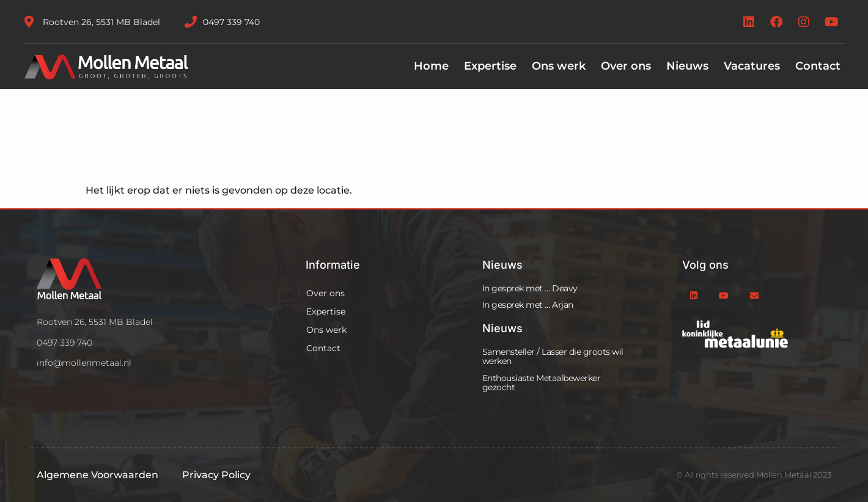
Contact (818, 66)
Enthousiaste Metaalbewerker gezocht (542, 383)
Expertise (490, 66)
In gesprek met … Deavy (530, 288)
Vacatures (752, 66)
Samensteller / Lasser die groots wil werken (553, 356)
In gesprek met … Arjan (528, 305)
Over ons (626, 66)
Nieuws (687, 66)
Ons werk (559, 66)
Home (431, 66)
